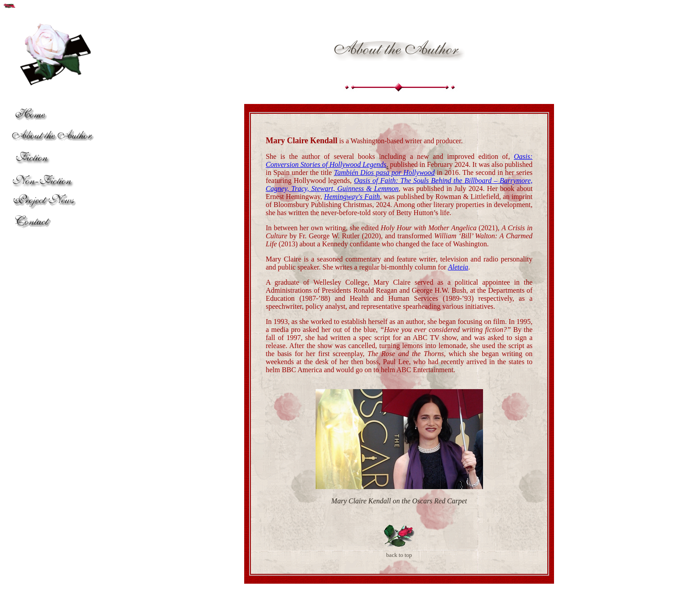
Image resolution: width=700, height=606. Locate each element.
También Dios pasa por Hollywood (384, 172)
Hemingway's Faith (352, 197)
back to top (399, 555)
